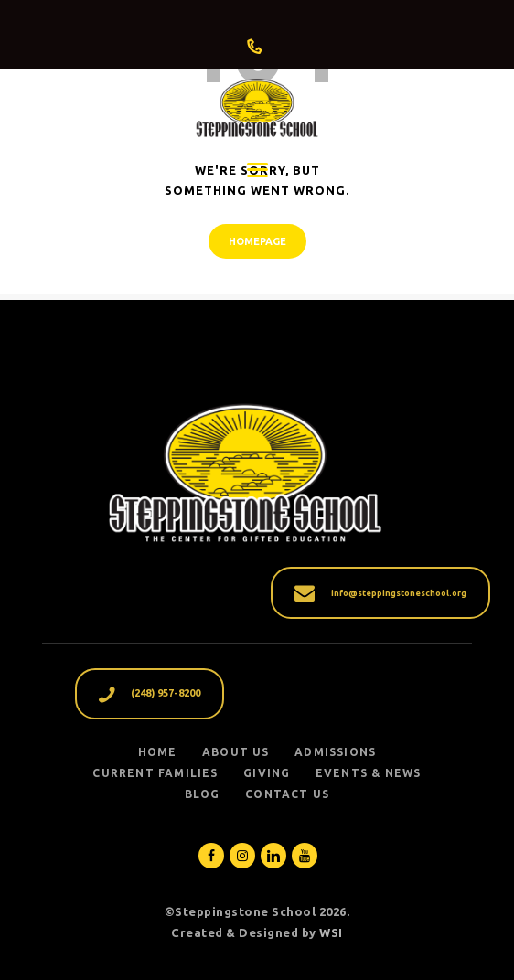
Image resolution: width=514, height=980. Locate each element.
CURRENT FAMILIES (155, 773)
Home (158, 752)
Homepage (257, 241)
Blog (203, 794)
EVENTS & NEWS (369, 773)
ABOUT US (236, 752)
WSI (331, 932)
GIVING (267, 773)
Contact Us (287, 794)
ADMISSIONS (335, 752)
